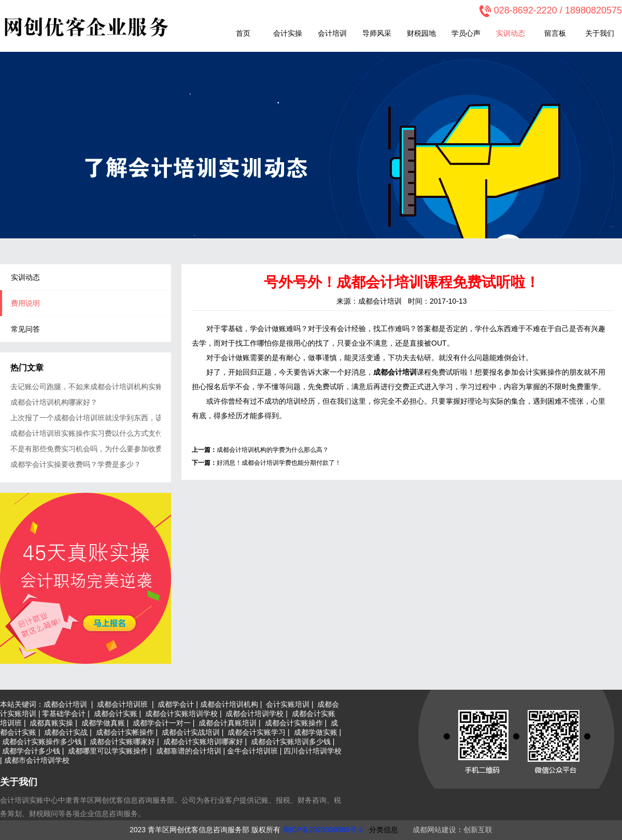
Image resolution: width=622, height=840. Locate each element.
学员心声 (466, 33)
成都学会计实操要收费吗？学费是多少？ (76, 464)
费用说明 (25, 303)
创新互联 (478, 830)
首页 (243, 33)
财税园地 (421, 33)
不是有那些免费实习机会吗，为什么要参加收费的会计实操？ (86, 449)
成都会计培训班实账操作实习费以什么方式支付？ (86, 433)
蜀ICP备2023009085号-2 (323, 830)
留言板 (555, 33)
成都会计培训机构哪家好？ (54, 402)
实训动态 (511, 33)
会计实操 (288, 33)
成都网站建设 (434, 830)
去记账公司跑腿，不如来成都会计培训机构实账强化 (86, 387)
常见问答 (25, 329)
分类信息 (384, 830)
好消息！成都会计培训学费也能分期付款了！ (279, 463)
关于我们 (600, 33)
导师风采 (377, 33)
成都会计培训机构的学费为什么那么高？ (273, 450)
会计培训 (332, 33)
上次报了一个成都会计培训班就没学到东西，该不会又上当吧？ (86, 418)
